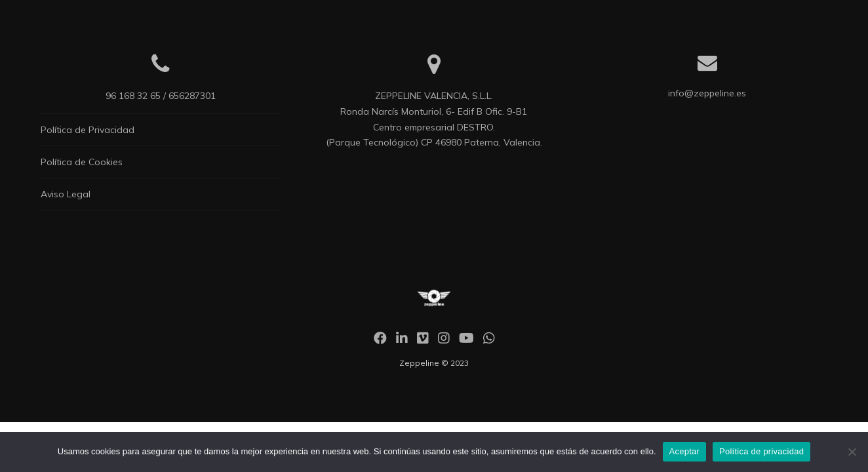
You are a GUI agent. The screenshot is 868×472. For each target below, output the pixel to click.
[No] (852, 452)
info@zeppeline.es (707, 93)
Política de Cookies (82, 162)
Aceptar (685, 451)
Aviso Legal (66, 194)
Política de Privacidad (88, 130)
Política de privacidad (761, 451)
